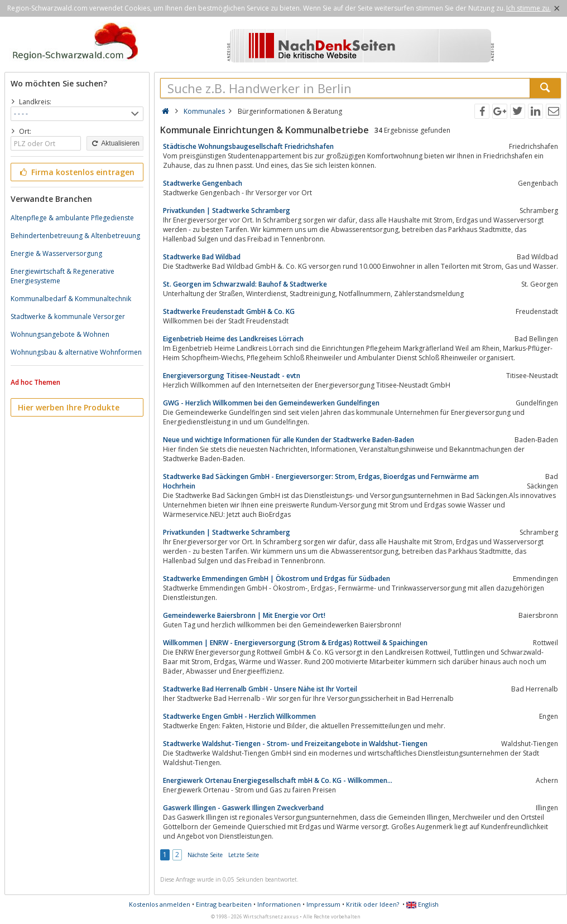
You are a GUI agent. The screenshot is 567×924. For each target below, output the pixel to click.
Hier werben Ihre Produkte (69, 407)
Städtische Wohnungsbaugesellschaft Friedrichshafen (248, 146)
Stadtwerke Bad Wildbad (202, 257)
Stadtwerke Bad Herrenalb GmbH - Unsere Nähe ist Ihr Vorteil (260, 689)
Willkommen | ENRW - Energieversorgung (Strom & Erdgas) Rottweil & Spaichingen (295, 643)
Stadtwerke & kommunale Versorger (68, 316)
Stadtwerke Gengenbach (203, 183)
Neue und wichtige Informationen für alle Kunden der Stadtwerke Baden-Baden (289, 440)
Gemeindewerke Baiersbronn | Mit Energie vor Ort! (244, 615)
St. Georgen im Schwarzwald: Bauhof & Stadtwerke (245, 284)
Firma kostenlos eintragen (76, 172)
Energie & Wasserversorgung (56, 253)
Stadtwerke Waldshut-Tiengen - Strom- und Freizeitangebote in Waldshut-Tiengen (295, 744)
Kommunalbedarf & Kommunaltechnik (71, 299)
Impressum (323, 904)
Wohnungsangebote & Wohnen (60, 334)
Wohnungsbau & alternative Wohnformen (76, 352)
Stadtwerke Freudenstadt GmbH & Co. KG (229, 311)
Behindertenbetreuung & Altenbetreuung (75, 236)
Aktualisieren (115, 143)
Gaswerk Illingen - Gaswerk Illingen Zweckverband (243, 808)
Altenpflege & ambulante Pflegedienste (72, 218)
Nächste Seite (205, 855)
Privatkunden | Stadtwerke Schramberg (227, 211)
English (422, 904)
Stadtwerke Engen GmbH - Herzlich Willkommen (239, 716)
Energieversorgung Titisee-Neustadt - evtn (232, 376)
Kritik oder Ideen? (373, 904)
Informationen (279, 904)
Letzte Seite (244, 855)
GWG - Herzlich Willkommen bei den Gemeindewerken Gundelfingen (271, 403)
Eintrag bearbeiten (224, 904)
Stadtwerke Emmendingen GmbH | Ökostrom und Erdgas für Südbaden (277, 579)
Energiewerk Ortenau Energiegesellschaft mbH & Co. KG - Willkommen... (278, 780)
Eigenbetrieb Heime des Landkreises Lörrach (233, 339)
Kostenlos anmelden (160, 904)
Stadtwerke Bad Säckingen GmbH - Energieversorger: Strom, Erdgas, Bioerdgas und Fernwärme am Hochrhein (321, 481)
